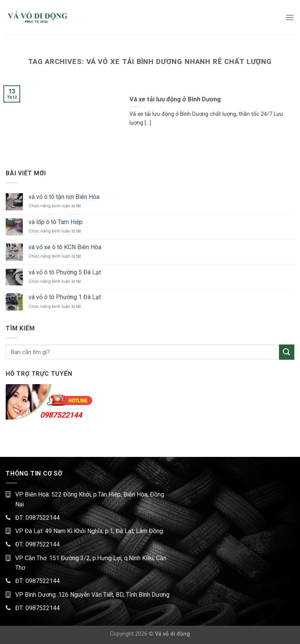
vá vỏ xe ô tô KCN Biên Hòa (65, 247)
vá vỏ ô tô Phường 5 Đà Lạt (65, 272)
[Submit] (287, 352)
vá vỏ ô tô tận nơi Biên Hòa (64, 197)
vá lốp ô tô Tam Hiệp (56, 222)
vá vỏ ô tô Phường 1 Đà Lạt (65, 297)
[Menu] (290, 17)
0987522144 (61, 415)
